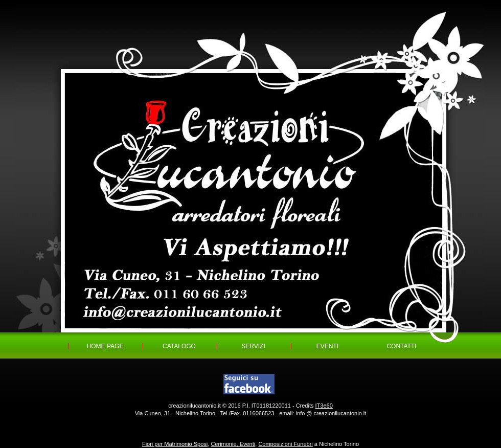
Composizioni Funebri (285, 444)
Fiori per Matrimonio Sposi (175, 444)
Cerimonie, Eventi (233, 444)
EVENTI (327, 346)
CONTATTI (401, 346)
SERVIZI (253, 346)
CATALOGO (179, 346)
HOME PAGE (105, 346)
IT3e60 (324, 406)
